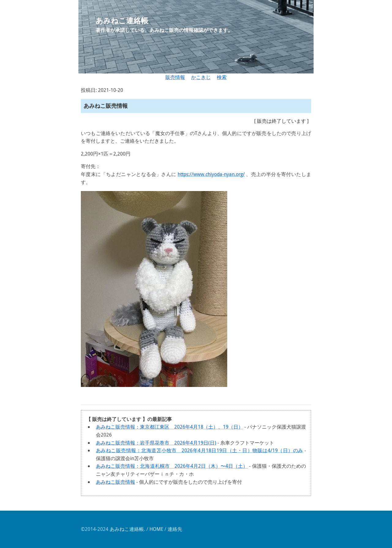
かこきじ (201, 77)
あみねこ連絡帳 (127, 529)
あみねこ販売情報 (115, 482)
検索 (222, 77)
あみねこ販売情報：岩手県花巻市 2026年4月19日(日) (156, 443)
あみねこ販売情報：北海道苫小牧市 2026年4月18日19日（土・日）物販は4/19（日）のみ (200, 450)
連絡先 (175, 529)
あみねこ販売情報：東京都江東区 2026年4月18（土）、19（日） (170, 427)
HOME (156, 529)
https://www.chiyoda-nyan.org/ (211, 174)
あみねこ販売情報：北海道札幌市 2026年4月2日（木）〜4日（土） (172, 466)
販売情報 (175, 77)
